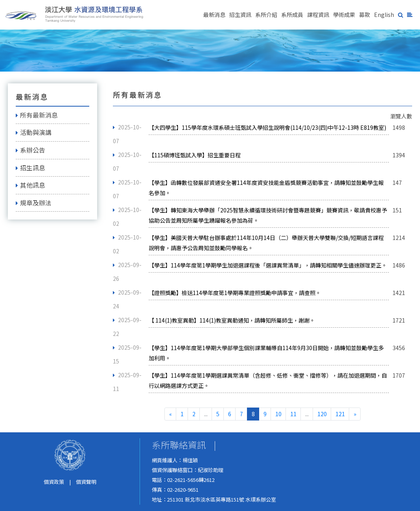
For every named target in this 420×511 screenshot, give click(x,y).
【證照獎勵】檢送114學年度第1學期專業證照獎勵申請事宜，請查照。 (235, 293)
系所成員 (292, 15)
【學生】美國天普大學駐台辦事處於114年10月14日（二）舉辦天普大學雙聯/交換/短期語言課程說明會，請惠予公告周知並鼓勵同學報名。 (266, 243)
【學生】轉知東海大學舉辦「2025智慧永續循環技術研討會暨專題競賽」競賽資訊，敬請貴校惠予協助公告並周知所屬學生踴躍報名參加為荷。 (268, 215)
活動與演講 (34, 132)
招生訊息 (30, 168)
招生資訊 (240, 15)
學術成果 (344, 15)
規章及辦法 (34, 203)
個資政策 (54, 482)
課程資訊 (318, 15)
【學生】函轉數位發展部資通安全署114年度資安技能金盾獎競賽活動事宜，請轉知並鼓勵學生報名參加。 (266, 188)
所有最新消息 (37, 115)
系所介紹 (266, 15)
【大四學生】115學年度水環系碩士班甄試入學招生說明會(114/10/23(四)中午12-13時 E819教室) (267, 127)
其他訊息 (30, 185)
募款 (365, 15)
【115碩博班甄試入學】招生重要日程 (195, 155)
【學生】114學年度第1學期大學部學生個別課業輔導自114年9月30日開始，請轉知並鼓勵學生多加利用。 (266, 353)
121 (340, 414)
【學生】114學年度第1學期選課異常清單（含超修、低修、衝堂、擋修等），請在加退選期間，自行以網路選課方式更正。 (268, 380)
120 (322, 414)
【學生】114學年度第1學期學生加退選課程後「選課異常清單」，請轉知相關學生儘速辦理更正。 (268, 265)
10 (278, 414)
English (384, 15)
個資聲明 (86, 482)
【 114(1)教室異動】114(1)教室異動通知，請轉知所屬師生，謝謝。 (232, 320)
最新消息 (214, 15)
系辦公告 (30, 150)
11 (293, 414)
